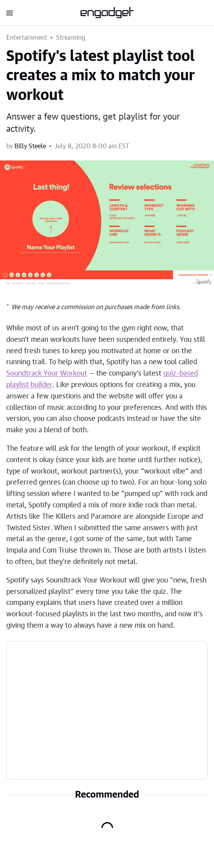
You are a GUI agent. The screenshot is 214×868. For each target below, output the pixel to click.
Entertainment (27, 38)
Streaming (71, 38)
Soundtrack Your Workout (47, 374)
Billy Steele (30, 146)
